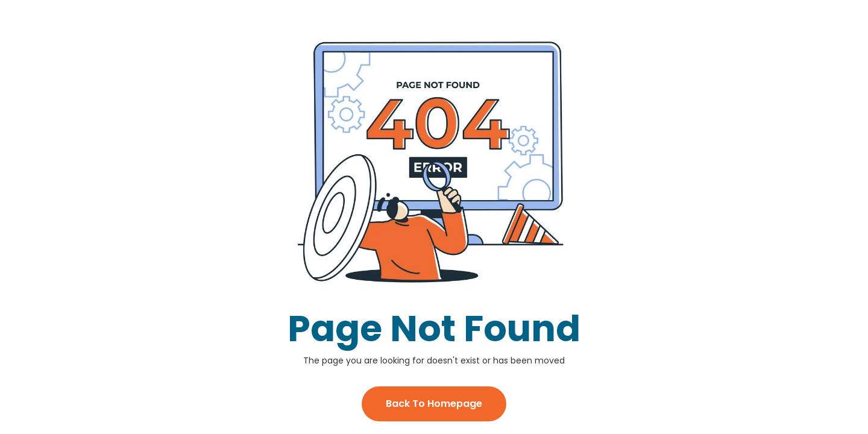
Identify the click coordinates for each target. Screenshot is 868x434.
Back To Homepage (434, 404)
